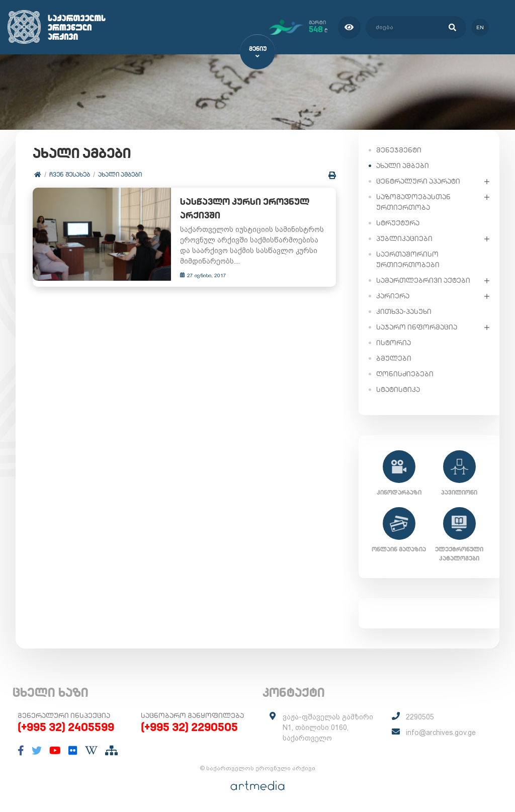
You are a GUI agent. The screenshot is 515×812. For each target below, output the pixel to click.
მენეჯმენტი (399, 149)
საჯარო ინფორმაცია (417, 327)
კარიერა (393, 295)
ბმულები (394, 358)
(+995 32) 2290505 (189, 726)
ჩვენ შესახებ (70, 175)
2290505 (420, 716)
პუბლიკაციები (404, 238)
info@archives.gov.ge (441, 732)
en (479, 27)
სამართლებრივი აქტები (423, 280)
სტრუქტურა (398, 222)
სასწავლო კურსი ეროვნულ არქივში (234, 209)
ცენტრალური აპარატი (418, 181)
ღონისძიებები (405, 373)
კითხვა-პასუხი (404, 311)
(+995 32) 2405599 (66, 726)
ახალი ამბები (120, 175)
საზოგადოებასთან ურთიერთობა (413, 201)
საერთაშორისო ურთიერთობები (408, 259)
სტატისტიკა (398, 389)
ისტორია (394, 342)
